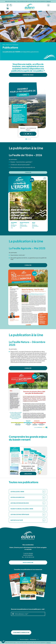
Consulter (28, 172)
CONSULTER (28, 265)
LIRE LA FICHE (28, 474)
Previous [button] (25, 136)
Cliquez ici (48, 1)
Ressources (9, 45)
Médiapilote (33, 639)
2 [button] (28, 139)
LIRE (28, 134)
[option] (28, 110)
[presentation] (18, 623)
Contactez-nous (28, 75)
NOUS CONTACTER (28, 562)
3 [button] (30, 139)
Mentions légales (24, 639)
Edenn (4, 45)
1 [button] (26, 139)
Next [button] (31, 136)
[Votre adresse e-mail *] (28, 614)
